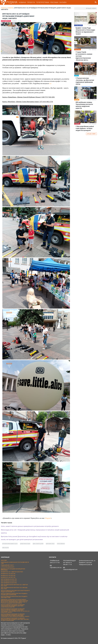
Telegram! (48, 518)
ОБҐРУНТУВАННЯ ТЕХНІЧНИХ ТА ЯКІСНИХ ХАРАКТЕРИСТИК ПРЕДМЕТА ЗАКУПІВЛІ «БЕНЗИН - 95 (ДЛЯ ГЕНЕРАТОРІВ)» (15, 619)
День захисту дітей (38, 544)
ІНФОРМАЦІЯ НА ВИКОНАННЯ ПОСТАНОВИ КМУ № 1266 (15, 563)
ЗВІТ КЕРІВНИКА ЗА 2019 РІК (9, 583)
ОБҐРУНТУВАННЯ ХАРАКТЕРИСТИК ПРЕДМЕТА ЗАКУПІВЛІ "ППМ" (14, 597)
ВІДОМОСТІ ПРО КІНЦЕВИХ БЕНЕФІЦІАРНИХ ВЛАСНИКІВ (13, 569)
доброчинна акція (25, 544)
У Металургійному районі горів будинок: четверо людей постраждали (85, 128)
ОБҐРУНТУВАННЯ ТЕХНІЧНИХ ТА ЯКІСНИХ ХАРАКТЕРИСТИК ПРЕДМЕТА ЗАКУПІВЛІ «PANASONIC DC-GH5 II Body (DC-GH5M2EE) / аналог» (15, 615)
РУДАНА (12, 2)
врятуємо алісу (50, 544)
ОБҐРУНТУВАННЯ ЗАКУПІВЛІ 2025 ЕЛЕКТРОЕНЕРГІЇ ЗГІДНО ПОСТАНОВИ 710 (15, 591)
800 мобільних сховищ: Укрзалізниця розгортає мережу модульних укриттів (84, 105)
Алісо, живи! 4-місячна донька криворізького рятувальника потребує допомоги (30, 526)
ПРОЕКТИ (31, 2)
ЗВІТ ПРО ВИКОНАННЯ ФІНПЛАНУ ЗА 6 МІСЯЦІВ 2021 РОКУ (14, 588)
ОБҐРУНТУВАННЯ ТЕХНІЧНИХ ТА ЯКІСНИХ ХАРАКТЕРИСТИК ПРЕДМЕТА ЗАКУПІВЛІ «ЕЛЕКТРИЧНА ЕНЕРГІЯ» (13, 606)
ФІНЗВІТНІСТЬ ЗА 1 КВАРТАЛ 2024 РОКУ (12, 572)
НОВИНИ (22, 2)
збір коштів (5, 548)
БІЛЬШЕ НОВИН (91, 134)
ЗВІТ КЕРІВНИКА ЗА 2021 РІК (9, 579)
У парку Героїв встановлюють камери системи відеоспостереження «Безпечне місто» (84, 56)
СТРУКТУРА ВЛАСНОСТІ (8, 567)
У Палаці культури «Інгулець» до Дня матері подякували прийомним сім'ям (85, 81)
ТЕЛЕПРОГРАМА (43, 2)
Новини (10, 8)
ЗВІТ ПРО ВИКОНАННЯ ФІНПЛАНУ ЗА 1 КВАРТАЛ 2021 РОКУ (14, 585)
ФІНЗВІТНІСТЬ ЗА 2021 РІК (8, 577)
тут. (50, 83)
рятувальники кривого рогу (10, 544)
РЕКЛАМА (54, 2)
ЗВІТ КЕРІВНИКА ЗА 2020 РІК (9, 581)
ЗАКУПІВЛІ (4, 560)
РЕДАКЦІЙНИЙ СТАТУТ (7, 565)
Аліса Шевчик (61, 544)
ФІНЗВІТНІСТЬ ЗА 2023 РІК (8, 574)
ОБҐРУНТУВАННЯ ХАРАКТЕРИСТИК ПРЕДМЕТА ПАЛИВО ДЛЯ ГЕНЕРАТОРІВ (14, 594)
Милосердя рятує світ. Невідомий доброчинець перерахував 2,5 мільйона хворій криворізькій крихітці (35, 531)
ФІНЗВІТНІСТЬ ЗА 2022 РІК (8, 576)
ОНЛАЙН (63, 2)
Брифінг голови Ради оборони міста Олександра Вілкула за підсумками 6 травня (85, 31)
